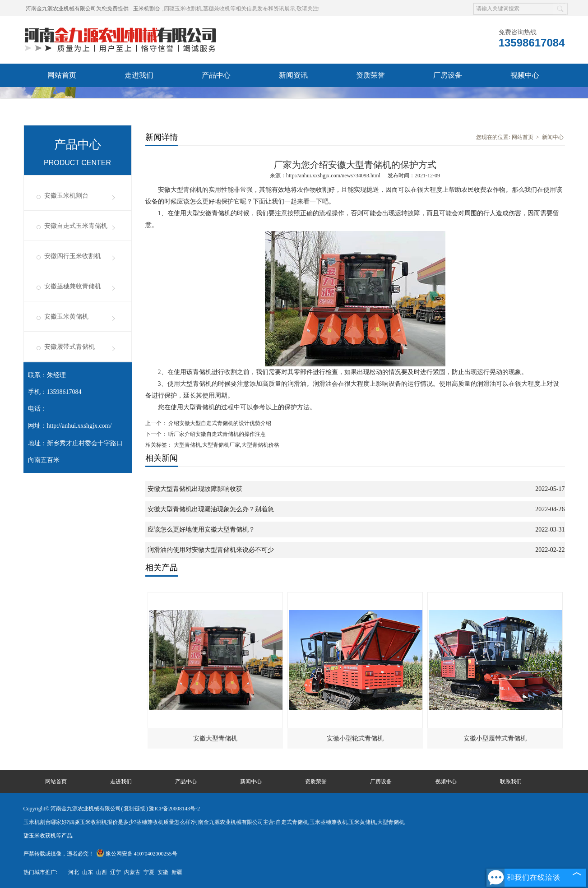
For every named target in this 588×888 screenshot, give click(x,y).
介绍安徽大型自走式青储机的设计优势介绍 (219, 423)
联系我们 (139, 99)
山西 (102, 872)
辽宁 (116, 872)
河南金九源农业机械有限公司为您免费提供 (77, 9)
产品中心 (216, 75)
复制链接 (134, 809)
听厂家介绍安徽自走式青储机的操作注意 (216, 434)
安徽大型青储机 (215, 738)
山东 (88, 872)
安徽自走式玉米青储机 (76, 226)
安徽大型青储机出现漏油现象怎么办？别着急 (211, 509)
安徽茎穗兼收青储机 (73, 286)
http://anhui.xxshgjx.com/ (79, 426)
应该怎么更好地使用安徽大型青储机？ (201, 530)
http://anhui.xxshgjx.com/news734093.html (333, 176)
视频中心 (525, 75)
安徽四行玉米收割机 (73, 256)
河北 (74, 872)
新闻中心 (553, 137)
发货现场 (62, 99)
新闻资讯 (293, 75)
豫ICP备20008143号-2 (174, 809)
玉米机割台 (147, 9)
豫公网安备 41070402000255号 (137, 854)
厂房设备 (448, 75)
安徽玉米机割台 (66, 196)
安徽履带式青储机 (69, 347)
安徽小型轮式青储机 (355, 738)
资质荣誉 (370, 75)
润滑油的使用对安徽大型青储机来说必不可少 (211, 550)
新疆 (177, 872)
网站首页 (62, 75)
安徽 (163, 872)
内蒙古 (132, 872)
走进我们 (139, 75)
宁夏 (149, 872)
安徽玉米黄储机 (66, 317)
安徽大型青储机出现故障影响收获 (195, 489)
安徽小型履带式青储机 (495, 738)
